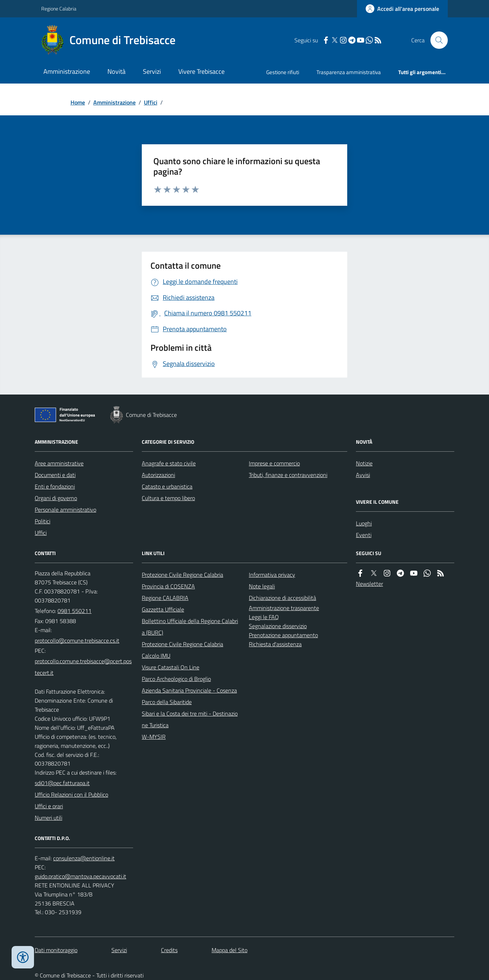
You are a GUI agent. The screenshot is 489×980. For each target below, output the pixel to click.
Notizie (364, 463)
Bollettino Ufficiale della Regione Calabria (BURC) (190, 627)
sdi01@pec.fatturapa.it (62, 783)
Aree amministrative (59, 463)
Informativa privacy (272, 575)
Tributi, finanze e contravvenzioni (288, 475)
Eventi (364, 535)
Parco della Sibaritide (167, 702)
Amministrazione (67, 71)
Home (78, 102)
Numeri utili (48, 818)
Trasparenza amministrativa (349, 72)
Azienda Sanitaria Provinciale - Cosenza (189, 690)
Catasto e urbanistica (167, 486)
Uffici (151, 102)
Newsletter (369, 584)
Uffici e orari (49, 806)
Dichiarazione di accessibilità (282, 598)
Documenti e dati (55, 475)
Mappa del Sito (229, 950)
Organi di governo (56, 498)
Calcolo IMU (156, 656)
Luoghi (364, 523)
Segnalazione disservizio (278, 626)
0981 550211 (75, 611)
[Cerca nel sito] (436, 40)
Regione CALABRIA (165, 598)
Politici (42, 521)
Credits (169, 950)
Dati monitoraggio (56, 950)
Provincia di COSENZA (168, 586)
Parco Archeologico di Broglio (176, 679)
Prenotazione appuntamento (283, 635)
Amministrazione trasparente (284, 608)
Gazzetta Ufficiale (163, 609)
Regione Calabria (59, 8)
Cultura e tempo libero (168, 498)
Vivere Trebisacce (201, 71)
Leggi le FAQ (264, 617)
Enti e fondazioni (55, 486)
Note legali (262, 586)
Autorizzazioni (158, 475)
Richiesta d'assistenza (275, 644)
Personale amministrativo (65, 510)
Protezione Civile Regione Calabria (182, 575)
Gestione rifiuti (283, 72)
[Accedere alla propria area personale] (402, 9)
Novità (116, 71)
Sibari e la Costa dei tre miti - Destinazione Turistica (190, 719)
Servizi (152, 71)
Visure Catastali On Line (171, 667)
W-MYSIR (154, 737)
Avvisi (363, 475)
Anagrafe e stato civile (169, 463)
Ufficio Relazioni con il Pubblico (71, 794)
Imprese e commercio (274, 463)
